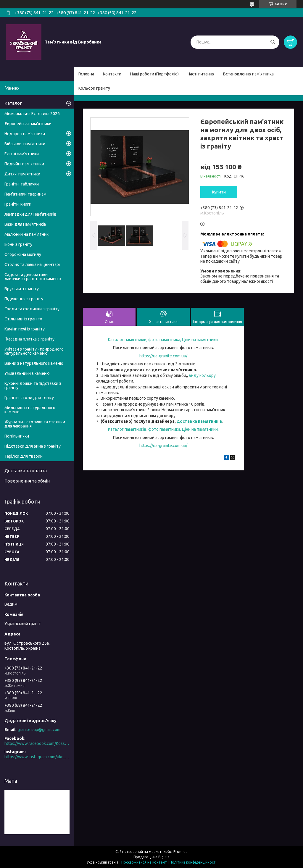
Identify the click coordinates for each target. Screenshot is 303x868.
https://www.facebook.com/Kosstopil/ (37, 743)
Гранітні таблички (22, 184)
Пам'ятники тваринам (25, 194)
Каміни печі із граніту (25, 329)
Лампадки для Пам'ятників (30, 214)
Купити (219, 192)
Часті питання (201, 74)
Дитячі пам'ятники (22, 174)
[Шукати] (273, 42)
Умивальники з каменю (27, 373)
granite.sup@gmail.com (39, 730)
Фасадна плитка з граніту (29, 339)
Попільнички (17, 436)
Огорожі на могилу (23, 254)
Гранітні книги (18, 204)
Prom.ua (180, 852)
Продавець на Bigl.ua (151, 857)
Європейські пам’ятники (28, 124)
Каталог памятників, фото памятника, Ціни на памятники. (163, 340)
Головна (86, 74)
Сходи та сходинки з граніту (32, 309)
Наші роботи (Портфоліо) (154, 74)
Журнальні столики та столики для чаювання (35, 424)
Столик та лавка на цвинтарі (32, 264)
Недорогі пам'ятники (25, 134)
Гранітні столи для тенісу (29, 398)
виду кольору (202, 375)
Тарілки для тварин (24, 456)
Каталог (13, 103)
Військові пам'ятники (25, 144)
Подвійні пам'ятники (24, 164)
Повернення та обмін (27, 481)
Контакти (112, 74)
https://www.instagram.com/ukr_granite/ (37, 757)
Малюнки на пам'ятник (26, 234)
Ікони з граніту (18, 244)
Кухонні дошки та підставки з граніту (33, 385)
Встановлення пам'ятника (248, 74)
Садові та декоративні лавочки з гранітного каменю (33, 277)
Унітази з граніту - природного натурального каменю (34, 351)
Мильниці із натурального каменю (30, 410)
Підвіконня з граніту (24, 299)
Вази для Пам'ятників (25, 224)
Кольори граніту (94, 88)
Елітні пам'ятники (22, 154)
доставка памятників (199, 421)
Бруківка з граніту (22, 289)
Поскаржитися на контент (144, 862)
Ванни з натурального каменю (34, 363)
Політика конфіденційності (193, 862)
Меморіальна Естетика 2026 (32, 114)
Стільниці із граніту (23, 319)
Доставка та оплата (26, 471)
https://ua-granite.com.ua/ (163, 356)
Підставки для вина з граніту (33, 446)
